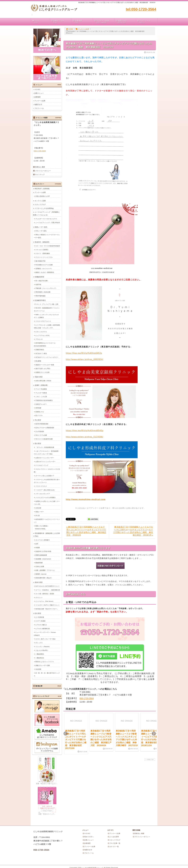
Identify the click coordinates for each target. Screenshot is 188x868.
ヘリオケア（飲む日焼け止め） (45, 490)
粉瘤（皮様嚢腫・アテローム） (45, 570)
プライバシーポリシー (43, 171)
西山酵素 (38, 361)
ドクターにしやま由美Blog (44, 208)
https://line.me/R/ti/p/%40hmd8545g (85, 431)
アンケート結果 (104, 22)
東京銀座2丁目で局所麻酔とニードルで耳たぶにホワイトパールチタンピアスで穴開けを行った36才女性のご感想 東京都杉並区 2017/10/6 (76, 740)
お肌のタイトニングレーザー (45, 458)
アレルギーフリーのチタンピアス (46, 219)
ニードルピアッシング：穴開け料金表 (48, 222)
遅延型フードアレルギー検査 (45, 365)
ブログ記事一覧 (114, 843)
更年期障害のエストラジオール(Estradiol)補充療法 (45, 344)
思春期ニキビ (40, 412)
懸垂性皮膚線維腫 (41, 555)
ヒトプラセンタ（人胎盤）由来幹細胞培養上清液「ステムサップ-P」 (47, 326)
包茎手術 (38, 284)
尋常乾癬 (38, 408)
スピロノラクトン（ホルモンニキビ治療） (47, 470)
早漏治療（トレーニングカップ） (46, 288)
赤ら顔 (38, 515)
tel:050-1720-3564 (141, 9)
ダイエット (39, 597)
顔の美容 (38, 613)
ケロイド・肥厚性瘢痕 (43, 253)
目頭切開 (38, 669)
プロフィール (147, 22)
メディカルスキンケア (43, 494)
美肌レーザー (40, 512)
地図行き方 (126, 22)
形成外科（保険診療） (43, 242)
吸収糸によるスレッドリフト (45, 661)
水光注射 (38, 508)
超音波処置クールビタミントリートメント (47, 521)
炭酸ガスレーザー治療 (43, 665)
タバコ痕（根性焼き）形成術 (45, 594)
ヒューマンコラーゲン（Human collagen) (45, 634)
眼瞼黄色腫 (39, 563)
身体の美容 (39, 582)
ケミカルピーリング (42, 465)
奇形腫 (38, 547)
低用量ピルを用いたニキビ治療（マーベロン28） (47, 503)
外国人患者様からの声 (43, 196)
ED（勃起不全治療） (42, 281)
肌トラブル (39, 415)
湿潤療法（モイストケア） (44, 268)
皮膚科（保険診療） (42, 385)
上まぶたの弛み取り (42, 650)
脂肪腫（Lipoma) (41, 574)
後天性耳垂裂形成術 (42, 424)
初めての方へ (88, 837)
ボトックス (39, 643)
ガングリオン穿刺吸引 (43, 540)
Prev (66, 734)
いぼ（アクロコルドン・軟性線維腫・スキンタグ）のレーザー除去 (47, 452)
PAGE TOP (149, 759)
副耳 (37, 544)
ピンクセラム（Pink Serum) (44, 601)
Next (154, 734)
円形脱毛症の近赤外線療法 (44, 400)
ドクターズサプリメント (43, 321)
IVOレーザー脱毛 (41, 231)
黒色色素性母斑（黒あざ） (44, 578)
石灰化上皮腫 (40, 566)
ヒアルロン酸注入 (41, 625)
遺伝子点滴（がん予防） (43, 368)
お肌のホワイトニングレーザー (45, 461)
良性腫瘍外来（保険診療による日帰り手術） (46, 535)
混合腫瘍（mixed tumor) (43, 559)
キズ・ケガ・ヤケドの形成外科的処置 (48, 246)
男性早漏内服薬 (40, 296)
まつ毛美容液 (40, 617)
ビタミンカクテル (41, 332)
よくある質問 (113, 837)
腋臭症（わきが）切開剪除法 (45, 272)
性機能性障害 (39, 277)
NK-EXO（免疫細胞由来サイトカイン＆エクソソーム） (47, 309)
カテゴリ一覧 (113, 846)
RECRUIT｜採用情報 (42, 189)
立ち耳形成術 (40, 431)
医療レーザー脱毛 (41, 227)
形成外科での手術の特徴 (43, 551)
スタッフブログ (40, 204)
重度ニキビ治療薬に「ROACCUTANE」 (41, 527)
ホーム (41, 22)
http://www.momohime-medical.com (86, 499)
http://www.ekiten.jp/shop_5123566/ (85, 437)
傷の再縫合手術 (40, 261)
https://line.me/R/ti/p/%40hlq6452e (84, 353)
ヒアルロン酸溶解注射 (43, 628)
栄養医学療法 (40, 350)
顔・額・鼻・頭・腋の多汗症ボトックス (47, 674)
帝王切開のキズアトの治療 (44, 265)
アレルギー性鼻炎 (41, 393)
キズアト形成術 (40, 621)
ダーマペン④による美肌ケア (45, 476)
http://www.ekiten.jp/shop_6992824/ (85, 359)
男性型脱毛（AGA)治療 (43, 292)
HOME (69, 29)
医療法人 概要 (40, 167)
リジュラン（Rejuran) (42, 646)
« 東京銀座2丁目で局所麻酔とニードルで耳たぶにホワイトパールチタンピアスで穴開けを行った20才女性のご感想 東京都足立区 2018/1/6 (86, 531)
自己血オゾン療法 (41, 353)
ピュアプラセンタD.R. (43, 335)
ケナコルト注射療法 (42, 250)
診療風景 (83, 22)
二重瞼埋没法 (40, 658)
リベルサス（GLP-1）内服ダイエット (48, 605)
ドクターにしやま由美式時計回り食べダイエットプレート (47, 481)
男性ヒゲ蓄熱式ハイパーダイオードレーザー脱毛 (47, 236)
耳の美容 (38, 420)
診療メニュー (61, 22)
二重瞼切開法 (40, 654)
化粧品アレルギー (41, 404)
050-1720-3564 (87, 698)
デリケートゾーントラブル (44, 257)
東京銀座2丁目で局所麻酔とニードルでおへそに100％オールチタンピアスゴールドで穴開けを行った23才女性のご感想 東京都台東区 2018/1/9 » (133, 531)
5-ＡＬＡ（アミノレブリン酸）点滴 (47, 304)
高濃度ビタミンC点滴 (42, 372)
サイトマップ (40, 175)
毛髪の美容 (39, 377)
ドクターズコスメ (41, 486)
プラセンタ (39, 339)
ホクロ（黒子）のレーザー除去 (45, 639)
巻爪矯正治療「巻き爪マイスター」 (47, 609)
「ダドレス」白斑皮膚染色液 (45, 447)
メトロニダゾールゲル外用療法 (45, 497)
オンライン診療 (40, 201)
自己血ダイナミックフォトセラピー (47, 357)
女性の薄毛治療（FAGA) (43, 381)
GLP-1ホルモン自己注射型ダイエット (48, 586)
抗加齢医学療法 (40, 300)
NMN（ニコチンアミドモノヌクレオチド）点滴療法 (46, 316)
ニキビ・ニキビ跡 (41, 396)
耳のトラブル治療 (41, 435)
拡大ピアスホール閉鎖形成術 (45, 427)
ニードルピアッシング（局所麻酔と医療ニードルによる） (46, 213)
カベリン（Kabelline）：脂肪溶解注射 (48, 590)
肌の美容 (38, 443)
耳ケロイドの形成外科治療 (44, 439)
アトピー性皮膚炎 (41, 389)
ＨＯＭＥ (37, 89)
